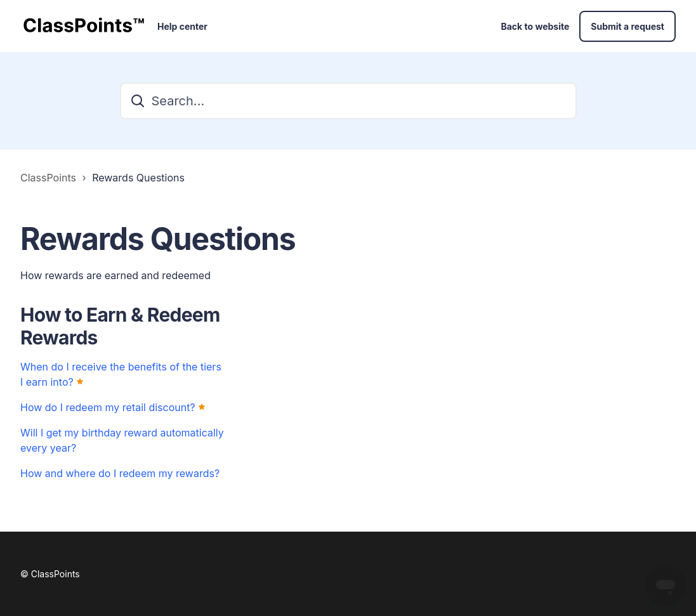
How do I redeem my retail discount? (108, 407)
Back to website (535, 26)
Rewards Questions (138, 178)
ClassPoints (48, 178)
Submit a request (627, 26)
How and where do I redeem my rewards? (120, 473)
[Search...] (348, 101)
